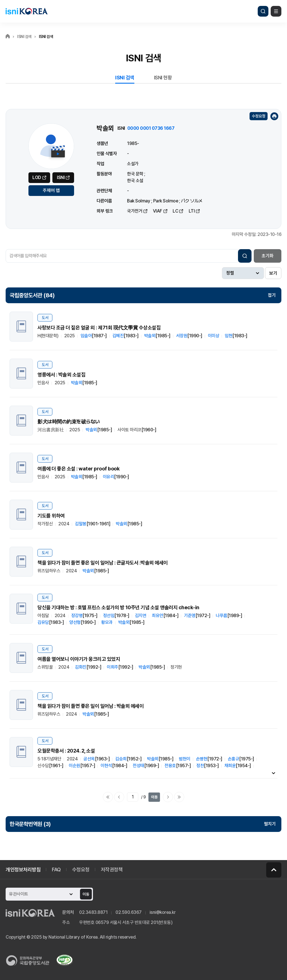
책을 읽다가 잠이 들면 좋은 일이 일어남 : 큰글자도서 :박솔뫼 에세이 (103, 563)
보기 (273, 273)
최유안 (158, 616)
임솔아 (86, 336)
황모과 (107, 622)
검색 (263, 11)
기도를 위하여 (51, 516)
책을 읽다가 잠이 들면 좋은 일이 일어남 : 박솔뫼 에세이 (91, 706)
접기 (272, 295)
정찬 (200, 766)
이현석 (106, 766)
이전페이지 (119, 797)
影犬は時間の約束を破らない (69, 422)
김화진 (81, 667)
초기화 (268, 256)
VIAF (158, 211)
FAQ (56, 870)
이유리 (109, 477)
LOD (37, 178)
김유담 (43, 622)
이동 (154, 797)
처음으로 (108, 797)
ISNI (61, 178)
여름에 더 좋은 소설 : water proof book (78, 469)
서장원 (182, 336)
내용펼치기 (273, 773)
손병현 (202, 759)
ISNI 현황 (163, 78)
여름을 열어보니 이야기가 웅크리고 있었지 (79, 659)
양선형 (75, 622)
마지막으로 (179, 797)
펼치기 (270, 824)
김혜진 (118, 336)
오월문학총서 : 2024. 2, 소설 (66, 751)
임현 (229, 336)
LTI (192, 211)
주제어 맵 (51, 190)
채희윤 (230, 766)
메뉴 (276, 11)
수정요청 (259, 116)
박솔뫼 (150, 336)
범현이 (185, 759)
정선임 (109, 616)
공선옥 (89, 759)
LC (175, 211)
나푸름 (222, 616)
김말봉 (81, 524)
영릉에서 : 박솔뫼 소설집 (61, 375)
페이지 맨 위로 (274, 870)
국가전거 (135, 211)
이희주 (113, 667)
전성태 (138, 766)
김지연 (141, 616)
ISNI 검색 (125, 78)
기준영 (190, 616)
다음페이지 (168, 797)
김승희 (121, 759)
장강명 (77, 616)
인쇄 (274, 116)
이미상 (214, 336)
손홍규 (234, 759)
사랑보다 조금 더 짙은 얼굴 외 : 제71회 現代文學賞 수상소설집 (99, 328)
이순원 (74, 766)
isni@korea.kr (163, 912)
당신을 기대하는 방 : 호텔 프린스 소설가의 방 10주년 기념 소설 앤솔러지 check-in (118, 607)
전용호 (170, 766)
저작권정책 (112, 870)
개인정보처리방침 (23, 870)
